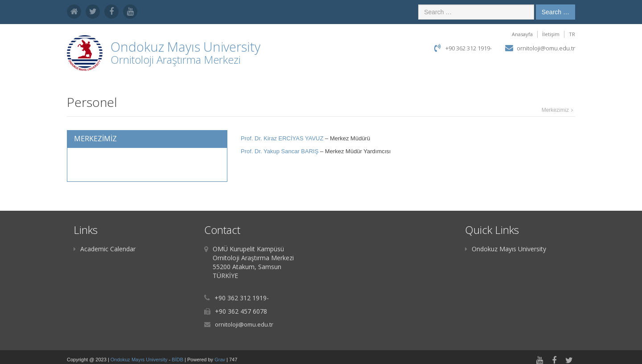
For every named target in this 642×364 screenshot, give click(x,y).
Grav (220, 360)
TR (572, 34)
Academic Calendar (105, 249)
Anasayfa (522, 34)
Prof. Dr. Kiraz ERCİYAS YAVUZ (282, 138)
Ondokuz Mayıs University (506, 249)
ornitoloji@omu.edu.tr (546, 48)
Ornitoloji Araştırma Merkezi (176, 59)
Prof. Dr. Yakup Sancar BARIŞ (280, 151)
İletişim (551, 34)
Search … (556, 12)
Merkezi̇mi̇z (555, 110)
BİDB (178, 360)
